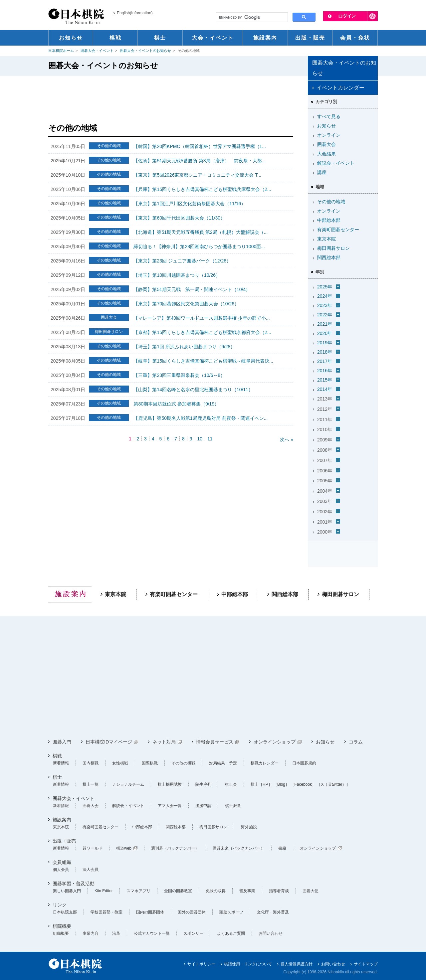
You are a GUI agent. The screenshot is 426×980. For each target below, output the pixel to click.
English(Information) (135, 13)
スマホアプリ (138, 891)
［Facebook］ (303, 784)
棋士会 (231, 784)
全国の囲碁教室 (178, 891)
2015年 (325, 380)
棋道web (124, 848)
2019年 (325, 343)
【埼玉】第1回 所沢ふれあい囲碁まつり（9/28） (184, 347)
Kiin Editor (104, 891)
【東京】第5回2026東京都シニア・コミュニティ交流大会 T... (197, 175)
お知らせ (326, 126)
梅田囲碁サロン (333, 248)
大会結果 (326, 154)
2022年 (325, 315)
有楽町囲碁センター (338, 230)
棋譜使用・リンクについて (248, 964)
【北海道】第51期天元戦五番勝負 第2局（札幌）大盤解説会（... (201, 232)
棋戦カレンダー (265, 763)
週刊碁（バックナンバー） (175, 848)
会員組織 (62, 862)
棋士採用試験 (170, 784)
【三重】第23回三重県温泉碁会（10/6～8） (179, 375)
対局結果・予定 (223, 763)
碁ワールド (93, 848)
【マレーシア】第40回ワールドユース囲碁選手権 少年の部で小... (202, 318)
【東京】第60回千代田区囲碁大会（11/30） (179, 218)
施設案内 (62, 820)
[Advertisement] (171, 97)
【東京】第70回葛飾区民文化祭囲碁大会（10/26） (186, 304)
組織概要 (61, 933)
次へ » (287, 439)
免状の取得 (216, 891)
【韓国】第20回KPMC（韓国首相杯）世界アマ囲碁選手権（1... (200, 146)
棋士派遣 (233, 806)
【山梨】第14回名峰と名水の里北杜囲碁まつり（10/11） (193, 390)
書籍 (282, 848)
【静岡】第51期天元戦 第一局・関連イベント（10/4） (192, 289)
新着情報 (61, 763)
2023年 (325, 305)
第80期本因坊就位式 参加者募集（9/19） (176, 404)
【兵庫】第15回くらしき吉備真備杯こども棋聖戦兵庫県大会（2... (202, 189)
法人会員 (91, 870)
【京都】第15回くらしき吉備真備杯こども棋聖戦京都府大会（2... (202, 332)
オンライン (329, 135)
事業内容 (91, 933)
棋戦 (57, 756)
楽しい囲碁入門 (67, 891)
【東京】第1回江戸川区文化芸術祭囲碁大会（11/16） (190, 204)
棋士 (57, 777)
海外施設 (249, 827)
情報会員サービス (215, 742)
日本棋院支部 (65, 912)
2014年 (325, 389)
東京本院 (326, 239)
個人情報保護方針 (297, 964)
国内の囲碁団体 (150, 912)
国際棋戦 (150, 763)
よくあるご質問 (231, 933)
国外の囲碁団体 (192, 912)
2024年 (325, 296)
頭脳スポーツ (231, 912)
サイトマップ (366, 964)
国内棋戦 (91, 763)
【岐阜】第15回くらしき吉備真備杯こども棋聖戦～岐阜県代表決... (203, 361)
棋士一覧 (91, 784)
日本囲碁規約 (304, 763)
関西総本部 (329, 257)
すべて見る (329, 116)
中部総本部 (329, 220)
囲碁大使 (311, 891)
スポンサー (193, 933)
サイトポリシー (201, 964)
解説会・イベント (336, 163)
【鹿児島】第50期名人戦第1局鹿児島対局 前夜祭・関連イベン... (201, 418)
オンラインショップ (275, 742)
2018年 (325, 352)
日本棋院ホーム (61, 51)
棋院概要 (62, 926)
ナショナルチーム (128, 784)
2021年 (325, 324)
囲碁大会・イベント (97, 51)
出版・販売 (64, 841)
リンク (60, 905)
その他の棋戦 (183, 763)
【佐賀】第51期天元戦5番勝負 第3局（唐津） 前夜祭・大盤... (200, 161)
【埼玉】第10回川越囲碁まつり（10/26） (177, 275)
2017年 (325, 361)
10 (200, 439)
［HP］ (265, 784)
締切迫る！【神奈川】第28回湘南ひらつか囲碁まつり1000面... (199, 246)
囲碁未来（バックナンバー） (239, 848)
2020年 (325, 333)
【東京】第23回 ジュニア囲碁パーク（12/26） (182, 261)
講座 (322, 172)
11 (210, 439)
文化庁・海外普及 (273, 912)
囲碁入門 (62, 742)
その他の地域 (331, 202)
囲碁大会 (326, 144)
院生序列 (203, 784)
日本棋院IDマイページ (109, 742)
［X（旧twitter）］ (333, 784)
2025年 (325, 287)
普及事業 (247, 891)
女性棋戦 (120, 763)
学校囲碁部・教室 (106, 912)
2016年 (325, 371)
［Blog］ (281, 784)
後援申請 (203, 806)
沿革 (116, 933)
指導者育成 (279, 891)
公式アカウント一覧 (152, 933)
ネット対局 (164, 742)
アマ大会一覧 (170, 806)
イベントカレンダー (340, 88)
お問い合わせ (271, 933)
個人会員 (61, 870)
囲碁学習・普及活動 (74, 884)
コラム (356, 742)
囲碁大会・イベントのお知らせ (145, 51)
